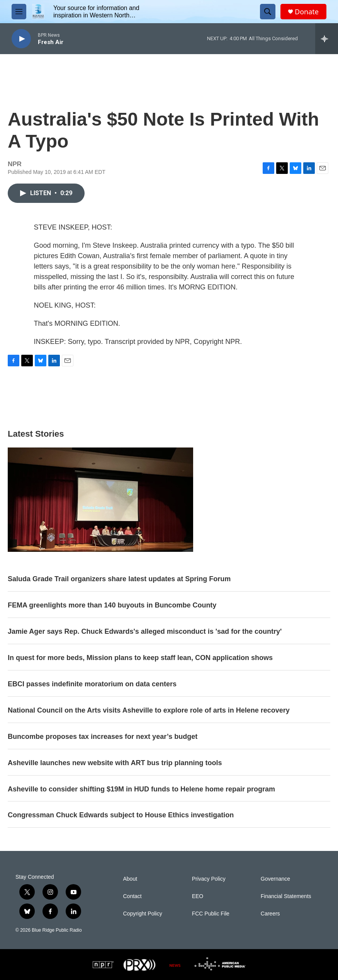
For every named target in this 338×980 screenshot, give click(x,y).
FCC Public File (211, 914)
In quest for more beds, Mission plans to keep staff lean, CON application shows (140, 658)
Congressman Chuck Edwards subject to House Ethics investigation (121, 815)
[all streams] (327, 39)
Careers (270, 914)
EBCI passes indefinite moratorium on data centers (92, 684)
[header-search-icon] (268, 12)
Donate (307, 12)
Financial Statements (286, 896)
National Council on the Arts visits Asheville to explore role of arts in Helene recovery (149, 710)
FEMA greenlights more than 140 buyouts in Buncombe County (112, 605)
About (130, 879)
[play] (21, 39)
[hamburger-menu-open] (19, 12)
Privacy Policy (209, 879)
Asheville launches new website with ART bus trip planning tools (115, 763)
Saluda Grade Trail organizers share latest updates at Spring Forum (119, 579)
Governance (275, 879)
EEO (198, 896)
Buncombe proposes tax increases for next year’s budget (103, 737)
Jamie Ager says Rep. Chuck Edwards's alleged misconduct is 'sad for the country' (145, 631)
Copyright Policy (143, 914)
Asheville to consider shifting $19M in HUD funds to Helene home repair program (141, 789)
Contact (132, 896)
